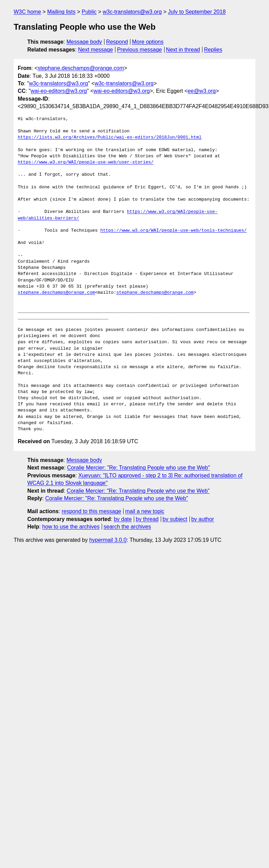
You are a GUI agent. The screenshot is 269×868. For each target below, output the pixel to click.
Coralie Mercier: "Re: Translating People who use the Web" (139, 468)
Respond (117, 42)
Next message (96, 50)
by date (123, 519)
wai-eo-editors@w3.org (59, 91)
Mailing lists (61, 12)
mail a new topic (145, 511)
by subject (175, 519)
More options (148, 42)
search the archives (128, 527)
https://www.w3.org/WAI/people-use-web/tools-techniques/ (174, 231)
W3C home (27, 12)
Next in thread (183, 50)
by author (203, 519)
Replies (213, 50)
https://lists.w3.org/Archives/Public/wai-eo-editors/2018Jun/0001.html (110, 138)
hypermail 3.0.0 (108, 540)
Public (89, 12)
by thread (147, 519)
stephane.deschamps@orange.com (81, 68)
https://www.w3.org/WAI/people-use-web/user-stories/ (86, 162)
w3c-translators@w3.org (132, 12)
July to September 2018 (197, 12)
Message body (84, 42)
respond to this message (91, 511)
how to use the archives (71, 527)
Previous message (140, 50)
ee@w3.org (202, 91)
